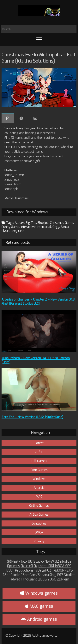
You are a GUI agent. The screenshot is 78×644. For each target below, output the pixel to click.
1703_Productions (19, 570)
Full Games (39, 461)
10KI (51, 566)
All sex (20, 223)
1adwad (15, 579)
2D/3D (39, 452)
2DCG (42, 579)
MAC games (39, 606)
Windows (39, 479)
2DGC (52, 579)
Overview (8, 118)
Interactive (28, 227)
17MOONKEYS (62, 570)
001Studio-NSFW (41, 562)
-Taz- (23, 562)
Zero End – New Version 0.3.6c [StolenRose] (32, 417)
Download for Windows (27, 212)
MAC (39, 497)
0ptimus (13, 566)
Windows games (39, 593)
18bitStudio (12, 575)
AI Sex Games (39, 515)
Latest (39, 443)
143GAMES (63, 566)
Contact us (39, 523)
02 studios (63, 562)
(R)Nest (13, 562)
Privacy (39, 541)
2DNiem (63, 579)
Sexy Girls (18, 231)
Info (21, 118)
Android (39, 488)
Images (35, 118)
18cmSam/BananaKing (38, 575)
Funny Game (10, 227)
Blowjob (43, 223)
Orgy (56, 227)
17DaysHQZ (43, 570)
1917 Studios (66, 575)
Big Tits (31, 223)
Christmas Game (62, 223)
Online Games (39, 506)
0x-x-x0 (27, 566)
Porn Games (39, 470)
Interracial (44, 227)
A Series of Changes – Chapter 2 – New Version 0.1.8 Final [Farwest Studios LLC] (38, 302)
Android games (39, 619)
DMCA (39, 532)
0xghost (40, 566)
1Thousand (29, 579)
